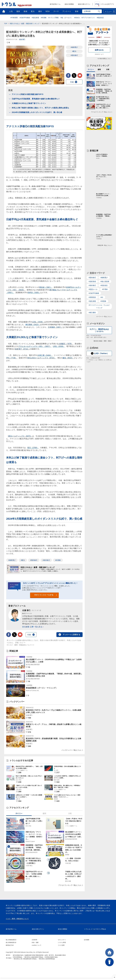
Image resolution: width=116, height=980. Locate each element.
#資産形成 (92, 281)
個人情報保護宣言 (11, 940)
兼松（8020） (68, 358)
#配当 (74, 51)
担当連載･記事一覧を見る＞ (33, 627)
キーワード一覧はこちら (104, 317)
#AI (102, 297)
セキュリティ (62, 940)
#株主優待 (92, 312)
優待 (40, 11)
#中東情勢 (14, 18)
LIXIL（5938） (38, 322)
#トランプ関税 (54, 18)
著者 (77, 11)
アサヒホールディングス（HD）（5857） (35, 346)
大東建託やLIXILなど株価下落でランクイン (29, 103)
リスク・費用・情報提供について (17, 919)
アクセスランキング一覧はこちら (70, 885)
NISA (48, 11)
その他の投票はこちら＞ (105, 59)
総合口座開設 (69, 4)
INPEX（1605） (34, 292)
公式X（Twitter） (101, 353)
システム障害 (62, 942)
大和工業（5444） (45, 355)
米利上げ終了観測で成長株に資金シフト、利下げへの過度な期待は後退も (40, 108)
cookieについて (37, 945)
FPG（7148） (12, 358)
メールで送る (80, 75)
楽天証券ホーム (55, 4)
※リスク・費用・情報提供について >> (20, 645)
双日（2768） (33, 448)
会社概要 (87, 940)
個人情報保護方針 (11, 942)
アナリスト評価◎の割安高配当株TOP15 (28, 94)
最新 (18, 11)
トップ (4, 11)
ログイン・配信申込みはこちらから (99, 330)
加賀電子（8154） (22, 349)
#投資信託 (100, 18)
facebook (68, 75)
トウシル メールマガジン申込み (95, 929)
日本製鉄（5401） (55, 327)
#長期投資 (92, 297)
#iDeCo (77, 18)
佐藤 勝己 (22, 39)
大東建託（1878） (66, 344)
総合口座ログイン (84, 4)
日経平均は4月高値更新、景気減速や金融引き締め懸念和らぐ (36, 99)
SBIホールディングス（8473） (20, 436)
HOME (109, 952)
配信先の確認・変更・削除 (102, 341)
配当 (33, 11)
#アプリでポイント (88, 18)
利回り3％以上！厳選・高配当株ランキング (25, 23)
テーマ (56, 11)
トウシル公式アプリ (104, 4)
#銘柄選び (74, 47)
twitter (74, 75)
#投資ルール (93, 289)
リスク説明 (61, 945)
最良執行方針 (10, 945)
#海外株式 (46, 560)
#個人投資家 (105, 281)
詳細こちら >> (20, 643)
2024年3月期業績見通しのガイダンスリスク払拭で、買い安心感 (37, 112)
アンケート (67, 11)
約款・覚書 (35, 942)
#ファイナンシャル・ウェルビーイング (99, 306)
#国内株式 (74, 55)
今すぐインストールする (44, 595)
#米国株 (44, 18)
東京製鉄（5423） (33, 324)
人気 (11, 11)
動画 (25, 11)
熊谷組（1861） (46, 287)
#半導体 (105, 289)
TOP (6, 23)
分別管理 (34, 940)
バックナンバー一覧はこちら (71, 750)
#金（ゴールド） (66, 18)
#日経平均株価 (25, 18)
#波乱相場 (35, 18)
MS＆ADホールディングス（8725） (42, 358)
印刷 (72, 82)
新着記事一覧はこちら (104, 245)
